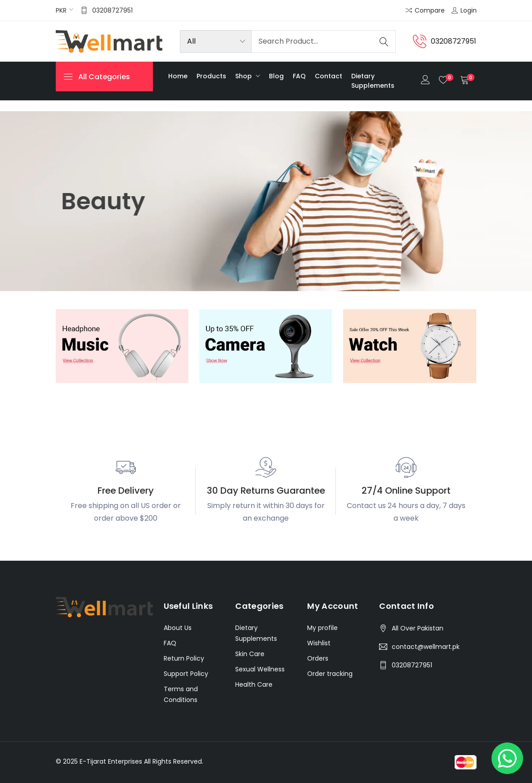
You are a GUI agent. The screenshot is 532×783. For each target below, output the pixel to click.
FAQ (299, 76)
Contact (329, 76)
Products (211, 76)
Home (178, 76)
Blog (276, 76)
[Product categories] (216, 41)
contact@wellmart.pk (426, 647)
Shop (244, 76)
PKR (61, 10)
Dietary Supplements (373, 81)
